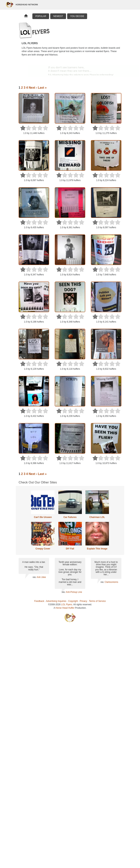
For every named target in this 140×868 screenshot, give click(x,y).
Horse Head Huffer (65, 608)
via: (35, 577)
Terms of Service (97, 601)
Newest (58, 16)
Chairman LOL (97, 517)
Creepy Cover (43, 549)
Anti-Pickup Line (74, 592)
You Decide (77, 16)
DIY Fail (70, 549)
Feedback (39, 601)
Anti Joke (41, 577)
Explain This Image (97, 549)
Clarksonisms (111, 582)
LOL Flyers (67, 605)
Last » (42, 88)
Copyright (73, 601)
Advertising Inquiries (56, 601)
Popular (41, 16)
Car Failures (70, 517)
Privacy (83, 601)
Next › (33, 88)
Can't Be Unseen (43, 517)
